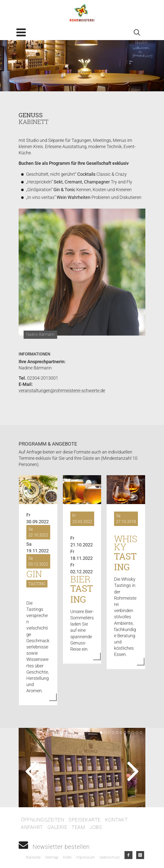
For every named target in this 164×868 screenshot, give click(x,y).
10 (137, 733)
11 (141, 733)
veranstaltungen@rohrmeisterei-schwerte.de (62, 390)
